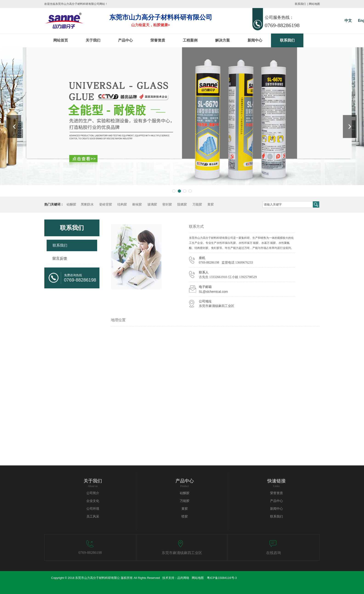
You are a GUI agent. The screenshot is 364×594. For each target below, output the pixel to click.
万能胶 (197, 204)
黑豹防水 (87, 204)
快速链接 (277, 481)
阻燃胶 (182, 204)
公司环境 (93, 509)
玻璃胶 (152, 204)
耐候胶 (137, 204)
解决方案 (223, 40)
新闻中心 (255, 40)
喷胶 (185, 517)
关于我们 (93, 40)
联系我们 (300, 4)
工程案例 (190, 40)
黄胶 (211, 204)
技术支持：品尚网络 (175, 578)
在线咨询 (274, 553)
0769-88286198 (90, 553)
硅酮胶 (71, 204)
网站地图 (314, 4)
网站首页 (61, 40)
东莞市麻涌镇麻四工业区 (182, 553)
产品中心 (125, 40)
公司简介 (93, 493)
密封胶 (167, 204)
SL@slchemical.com (213, 292)
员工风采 (93, 517)
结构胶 (122, 204)
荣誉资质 (158, 40)
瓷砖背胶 (106, 204)
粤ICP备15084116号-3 (222, 578)
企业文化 (93, 501)
